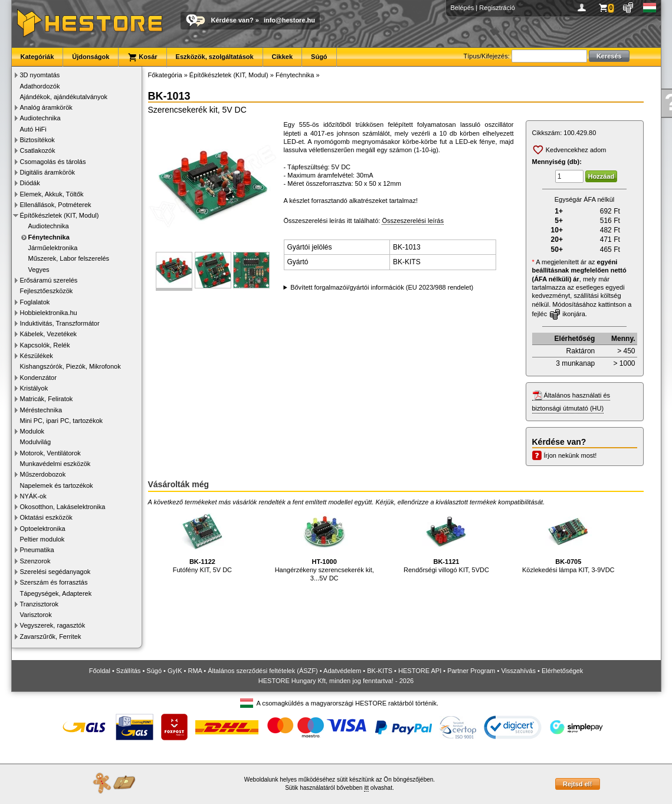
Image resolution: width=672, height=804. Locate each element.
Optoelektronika (43, 529)
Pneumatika (37, 550)
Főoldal (100, 671)
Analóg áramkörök (46, 107)
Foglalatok (35, 302)
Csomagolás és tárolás (53, 162)
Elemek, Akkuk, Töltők (52, 194)
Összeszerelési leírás (413, 221)
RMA (195, 671)
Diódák (30, 183)
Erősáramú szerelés (49, 280)
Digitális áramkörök (48, 172)
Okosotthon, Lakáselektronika (63, 507)
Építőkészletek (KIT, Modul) (60, 215)
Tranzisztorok (40, 604)
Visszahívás (518, 671)
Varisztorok (36, 615)
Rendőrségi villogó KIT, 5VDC (446, 541)
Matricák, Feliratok (47, 399)
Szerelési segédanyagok (55, 572)
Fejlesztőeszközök (47, 291)
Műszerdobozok (43, 474)
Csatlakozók (38, 150)
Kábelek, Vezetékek (49, 334)
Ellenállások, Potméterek (56, 205)
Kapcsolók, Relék (45, 345)
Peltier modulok (42, 539)
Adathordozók (40, 86)
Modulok (32, 431)
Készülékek (37, 356)
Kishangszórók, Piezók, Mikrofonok (71, 366)
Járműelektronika (53, 248)
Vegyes (39, 270)
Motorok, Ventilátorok (50, 453)
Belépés (463, 8)
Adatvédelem (342, 671)
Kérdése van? (232, 20)
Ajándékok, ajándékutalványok (64, 97)
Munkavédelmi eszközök (55, 464)
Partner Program (471, 671)
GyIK (175, 671)
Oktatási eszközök (46, 517)
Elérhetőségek (562, 671)
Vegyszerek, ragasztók (53, 625)
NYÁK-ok (33, 496)
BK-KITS (380, 671)
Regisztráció (497, 8)
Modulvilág (36, 442)
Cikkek (282, 57)
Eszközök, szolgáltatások (215, 57)
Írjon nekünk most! (571, 455)
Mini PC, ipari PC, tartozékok (62, 421)
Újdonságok (91, 57)
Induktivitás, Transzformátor (60, 323)
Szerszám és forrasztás (54, 582)
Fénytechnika (49, 237)
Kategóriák (37, 57)
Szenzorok (35, 561)
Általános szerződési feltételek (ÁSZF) (263, 671)
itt (366, 788)
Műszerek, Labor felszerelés (69, 258)
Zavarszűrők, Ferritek (51, 636)
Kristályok (34, 388)
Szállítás (129, 671)
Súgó (319, 57)
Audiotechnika (40, 118)
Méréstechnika (41, 410)
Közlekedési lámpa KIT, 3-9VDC (568, 541)
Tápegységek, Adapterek (56, 593)
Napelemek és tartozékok (57, 485)
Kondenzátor (38, 378)
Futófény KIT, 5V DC (202, 541)
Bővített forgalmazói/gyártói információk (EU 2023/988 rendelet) (382, 287)
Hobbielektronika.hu (49, 313)
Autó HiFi (33, 129)
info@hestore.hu (289, 20)
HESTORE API (420, 671)
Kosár (142, 57)
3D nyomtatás (40, 75)
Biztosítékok (37, 140)
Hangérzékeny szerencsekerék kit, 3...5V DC (324, 545)
